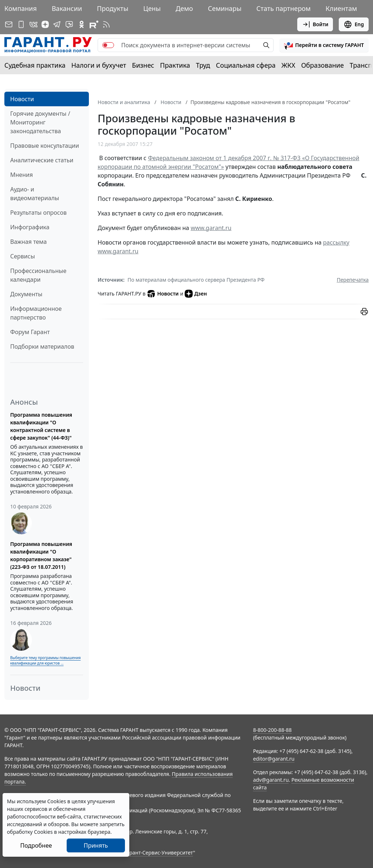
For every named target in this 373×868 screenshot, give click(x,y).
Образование (323, 65)
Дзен (196, 294)
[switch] (108, 45)
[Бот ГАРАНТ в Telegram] (69, 24)
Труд (203, 65)
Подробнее (36, 845)
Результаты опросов (38, 213)
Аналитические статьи (42, 160)
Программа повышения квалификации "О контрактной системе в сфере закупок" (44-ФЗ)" (41, 426)
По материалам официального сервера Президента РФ (196, 280)
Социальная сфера (246, 65)
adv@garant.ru (271, 780)
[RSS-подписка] (106, 24)
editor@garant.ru (274, 759)
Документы (26, 294)
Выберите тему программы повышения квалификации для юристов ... (45, 660)
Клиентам (341, 8)
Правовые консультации (45, 146)
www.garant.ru (211, 228)
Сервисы (23, 256)
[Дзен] (45, 24)
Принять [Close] (96, 845)
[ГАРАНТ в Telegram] (57, 24)
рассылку (336, 242)
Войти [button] (315, 24)
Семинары (225, 8)
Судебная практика (35, 65)
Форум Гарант (30, 332)
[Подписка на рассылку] (9, 24)
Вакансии (67, 8)
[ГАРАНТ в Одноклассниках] (82, 24)
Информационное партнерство (36, 313)
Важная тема (29, 242)
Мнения (21, 175)
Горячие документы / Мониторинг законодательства (40, 122)
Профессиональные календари (38, 275)
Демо (184, 8)
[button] (324, 45)
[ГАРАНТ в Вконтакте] (34, 24)
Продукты (113, 8)
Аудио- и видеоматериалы (35, 194)
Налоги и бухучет (99, 65)
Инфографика (30, 227)
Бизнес (143, 65)
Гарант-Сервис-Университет (159, 853)
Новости (22, 99)
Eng (354, 24)
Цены (152, 8)
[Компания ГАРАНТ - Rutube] (94, 24)
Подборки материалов (42, 346)
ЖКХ (288, 65)
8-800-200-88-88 (272, 730)
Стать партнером (284, 8)
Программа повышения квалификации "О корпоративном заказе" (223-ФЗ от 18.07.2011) (41, 555)
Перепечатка (353, 280)
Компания (21, 8)
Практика (175, 65)
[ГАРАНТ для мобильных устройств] (21, 24)
